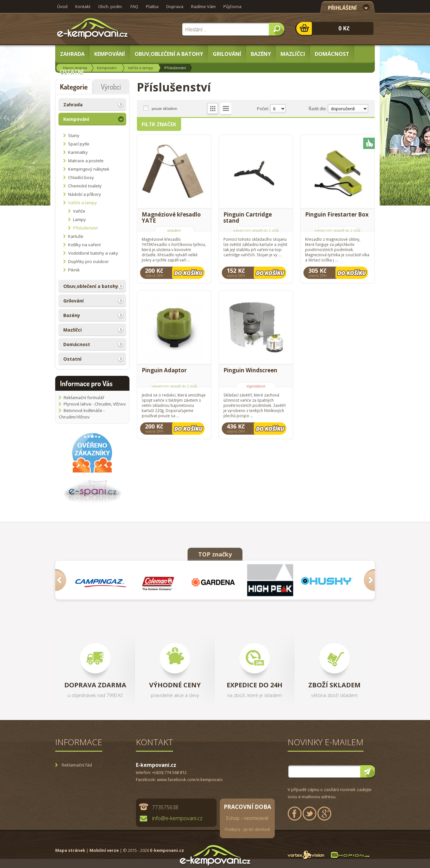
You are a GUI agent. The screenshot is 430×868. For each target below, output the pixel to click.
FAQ (134, 6)
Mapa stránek (70, 850)
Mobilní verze (104, 850)
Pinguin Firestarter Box (337, 215)
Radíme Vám (203, 6)
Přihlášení (342, 8)
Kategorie (74, 87)
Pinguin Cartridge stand (248, 217)
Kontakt (83, 6)
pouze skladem (164, 108)
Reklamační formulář (84, 397)
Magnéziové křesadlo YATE (171, 217)
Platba (152, 6)
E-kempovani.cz (167, 850)
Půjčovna (232, 6)
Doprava (175, 6)
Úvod (62, 6)
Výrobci (111, 87)
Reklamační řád (77, 765)
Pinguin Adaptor (164, 370)
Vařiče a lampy (140, 68)
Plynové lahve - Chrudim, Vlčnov (95, 404)
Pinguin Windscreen (250, 370)
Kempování (107, 68)
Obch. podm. (110, 6)
